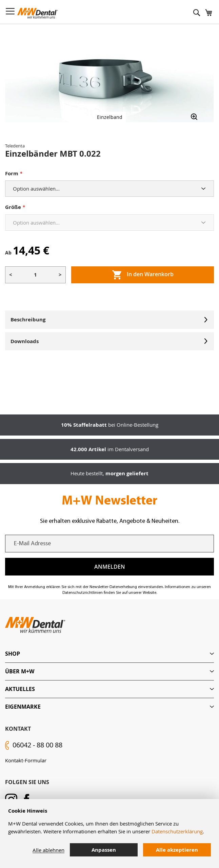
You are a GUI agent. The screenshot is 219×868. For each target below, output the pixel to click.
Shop (13, 654)
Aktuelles (20, 689)
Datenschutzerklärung (177, 831)
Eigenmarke (23, 707)
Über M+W (20, 671)
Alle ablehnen (48, 850)
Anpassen (104, 850)
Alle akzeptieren (177, 850)
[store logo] (38, 13)
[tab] (109, 654)
